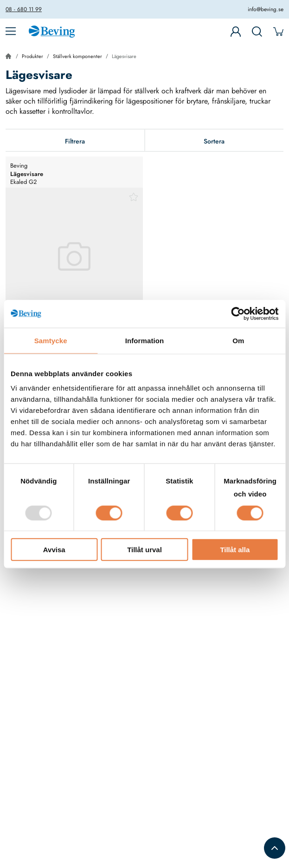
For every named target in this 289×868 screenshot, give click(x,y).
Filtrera (75, 141)
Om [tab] (238, 340)
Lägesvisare (124, 56)
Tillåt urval (144, 550)
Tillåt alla (235, 550)
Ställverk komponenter (77, 56)
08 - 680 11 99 (24, 9)
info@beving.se (266, 9)
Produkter (32, 56)
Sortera (214, 141)
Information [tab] (145, 340)
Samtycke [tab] (51, 340)
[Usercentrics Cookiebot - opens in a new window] (238, 313)
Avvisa (54, 550)
